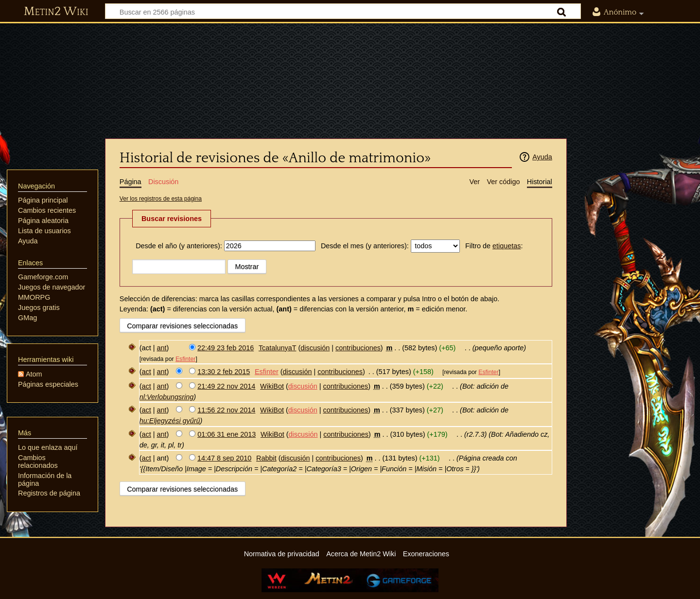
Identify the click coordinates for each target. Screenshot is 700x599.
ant (162, 348)
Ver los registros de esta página (161, 199)
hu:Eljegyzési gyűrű (170, 421)
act (147, 372)
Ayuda (542, 157)
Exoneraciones (426, 554)
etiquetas (507, 246)
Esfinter (185, 359)
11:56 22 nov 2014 (226, 410)
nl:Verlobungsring (166, 397)
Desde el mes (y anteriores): (365, 246)
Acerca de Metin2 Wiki (361, 554)
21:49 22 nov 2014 (226, 386)
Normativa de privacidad (282, 554)
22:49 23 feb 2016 (226, 348)
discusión (315, 348)
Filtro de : (494, 246)
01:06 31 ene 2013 (227, 434)
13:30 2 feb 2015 (224, 372)
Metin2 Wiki (56, 12)
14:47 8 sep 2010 (224, 458)
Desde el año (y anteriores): (179, 246)
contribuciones (358, 348)
